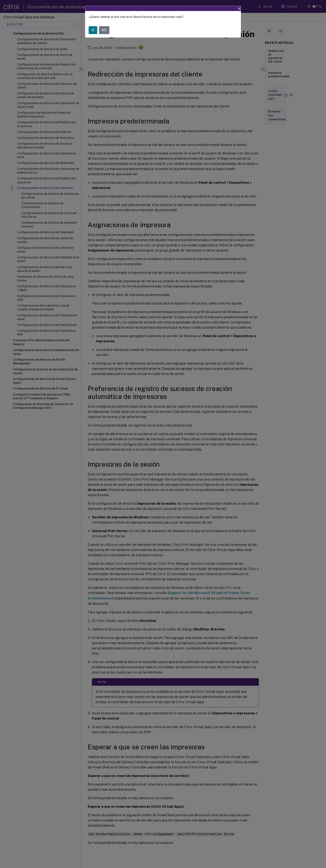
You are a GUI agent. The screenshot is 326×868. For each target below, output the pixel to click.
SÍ (93, 30)
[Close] (239, 9)
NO (104, 30)
